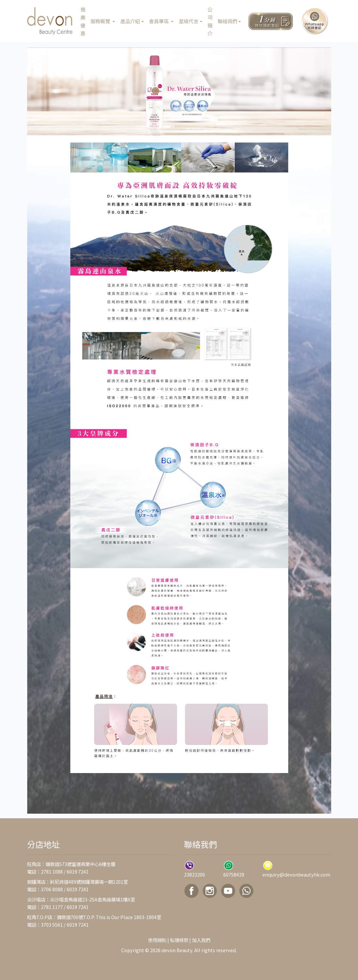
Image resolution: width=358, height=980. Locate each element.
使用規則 (157, 940)
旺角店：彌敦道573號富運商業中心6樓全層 (71, 864)
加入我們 (201, 940)
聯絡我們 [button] (228, 21)
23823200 (195, 874)
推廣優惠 (83, 21)
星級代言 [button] (189, 21)
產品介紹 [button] (130, 21)
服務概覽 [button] (101, 21)
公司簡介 (210, 21)
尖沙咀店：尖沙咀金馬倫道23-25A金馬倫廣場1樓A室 (81, 899)
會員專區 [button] (159, 21)
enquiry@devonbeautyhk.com (296, 874)
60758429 (234, 874)
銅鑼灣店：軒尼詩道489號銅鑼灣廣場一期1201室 (77, 882)
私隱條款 (179, 940)
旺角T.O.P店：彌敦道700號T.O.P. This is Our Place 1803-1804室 (94, 917)
